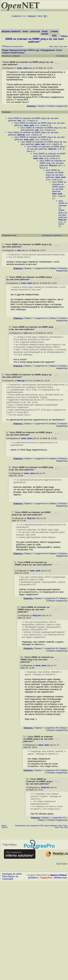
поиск (25, 31)
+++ (24, 16)
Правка (41, 106)
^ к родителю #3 (40, 458)
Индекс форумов (51, 826)
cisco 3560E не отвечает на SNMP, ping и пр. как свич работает (46, 148)
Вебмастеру (61, 878)
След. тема (63, 827)
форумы (6, 31)
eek (19, 121)
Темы (60, 826)
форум (32, 16)
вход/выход (45, 32)
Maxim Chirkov (59, 875)
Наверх (53, 268)
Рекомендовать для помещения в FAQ (29, 826)
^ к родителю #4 (40, 503)
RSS (54, 35)
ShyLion (52, 149)
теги (40, 16)
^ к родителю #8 (50, 648)
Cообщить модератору (57, 106)
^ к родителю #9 (50, 728)
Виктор (21, 135)
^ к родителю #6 (40, 553)
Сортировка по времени (52, 235)
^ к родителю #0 (40, 268)
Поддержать (46, 878)
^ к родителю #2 (40, 366)
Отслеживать (62, 56)
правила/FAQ (18, 31)
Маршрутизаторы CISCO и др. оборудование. (32, 50)
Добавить (33, 878)
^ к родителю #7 (50, 598)
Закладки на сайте (12, 874)
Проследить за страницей (10, 878)
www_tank (22, 68)
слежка (54, 31)
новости (17, 16)
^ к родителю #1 (40, 318)
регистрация (37, 31)
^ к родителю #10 (51, 770)
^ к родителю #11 (58, 818)
